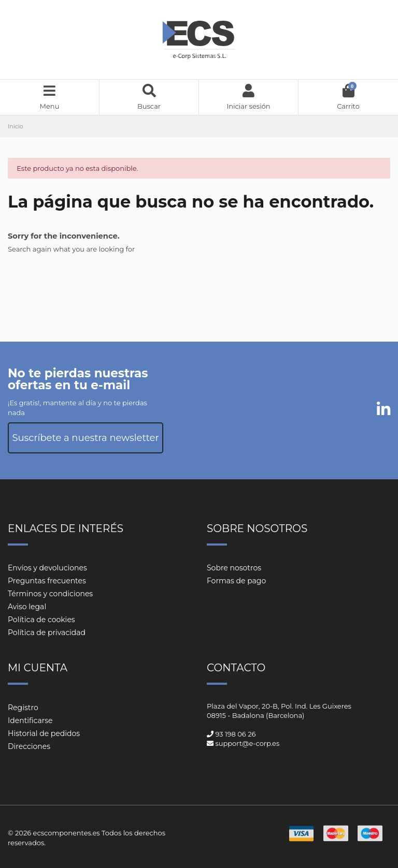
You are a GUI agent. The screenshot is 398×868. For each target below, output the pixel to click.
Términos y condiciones (50, 594)
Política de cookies (41, 620)
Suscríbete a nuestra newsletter (85, 438)
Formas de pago (236, 581)
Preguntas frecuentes (47, 581)
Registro (23, 708)
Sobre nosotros (234, 568)
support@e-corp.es (247, 743)
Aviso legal (27, 607)
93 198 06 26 (235, 734)
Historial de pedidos (44, 733)
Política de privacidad (47, 632)
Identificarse (30, 720)
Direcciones (29, 746)
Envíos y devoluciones (47, 568)
